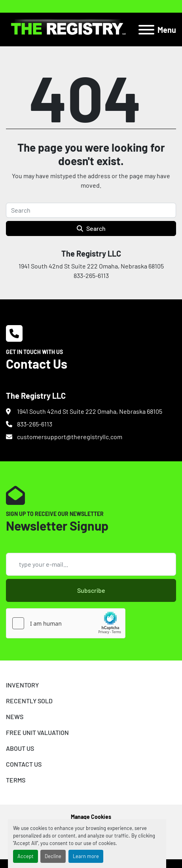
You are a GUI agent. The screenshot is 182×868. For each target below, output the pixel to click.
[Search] (91, 210)
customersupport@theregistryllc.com (70, 437)
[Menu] (146, 30)
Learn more (86, 856)
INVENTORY (22, 685)
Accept (26, 856)
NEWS (15, 717)
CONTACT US (24, 764)
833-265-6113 (35, 424)
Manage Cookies (91, 817)
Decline (53, 856)
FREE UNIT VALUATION (37, 732)
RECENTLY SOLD (29, 701)
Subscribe (91, 590)
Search (91, 228)
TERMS (16, 780)
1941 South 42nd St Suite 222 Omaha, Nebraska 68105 (90, 411)
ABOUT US (20, 748)
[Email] (91, 564)
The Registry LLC (91, 253)
